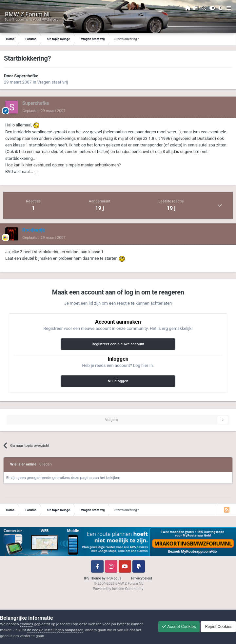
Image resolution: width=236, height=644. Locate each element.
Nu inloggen (118, 381)
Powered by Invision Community (118, 589)
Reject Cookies (218, 626)
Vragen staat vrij (53, 82)
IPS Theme (92, 578)
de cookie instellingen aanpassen (55, 630)
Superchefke (26, 76)
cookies (27, 624)
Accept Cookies (179, 626)
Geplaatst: (44, 111)
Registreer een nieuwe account (118, 344)
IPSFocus (114, 578)
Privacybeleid (142, 578)
